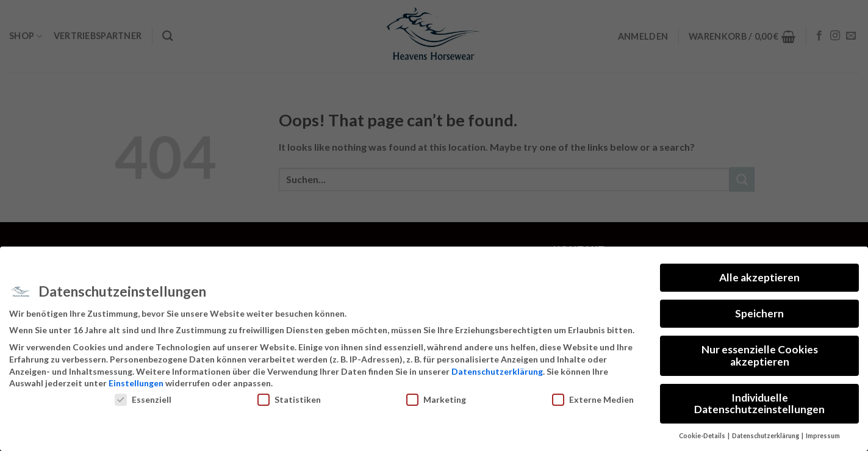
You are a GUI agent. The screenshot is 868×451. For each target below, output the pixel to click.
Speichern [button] (759, 313)
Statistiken (289, 399)
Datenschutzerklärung (497, 371)
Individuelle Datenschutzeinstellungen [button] (759, 404)
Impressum (823, 436)
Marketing (436, 399)
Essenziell (143, 399)
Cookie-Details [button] (703, 436)
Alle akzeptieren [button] (759, 277)
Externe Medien (593, 399)
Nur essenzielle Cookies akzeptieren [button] (760, 355)
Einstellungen (136, 383)
